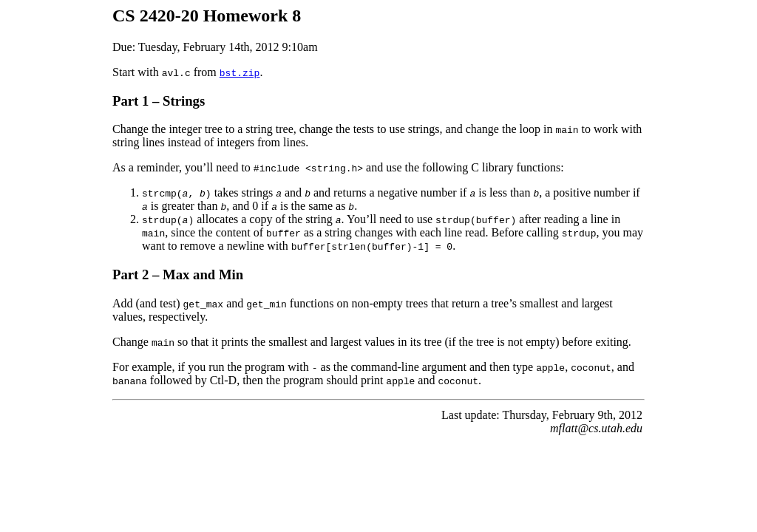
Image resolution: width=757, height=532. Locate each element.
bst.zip (240, 72)
